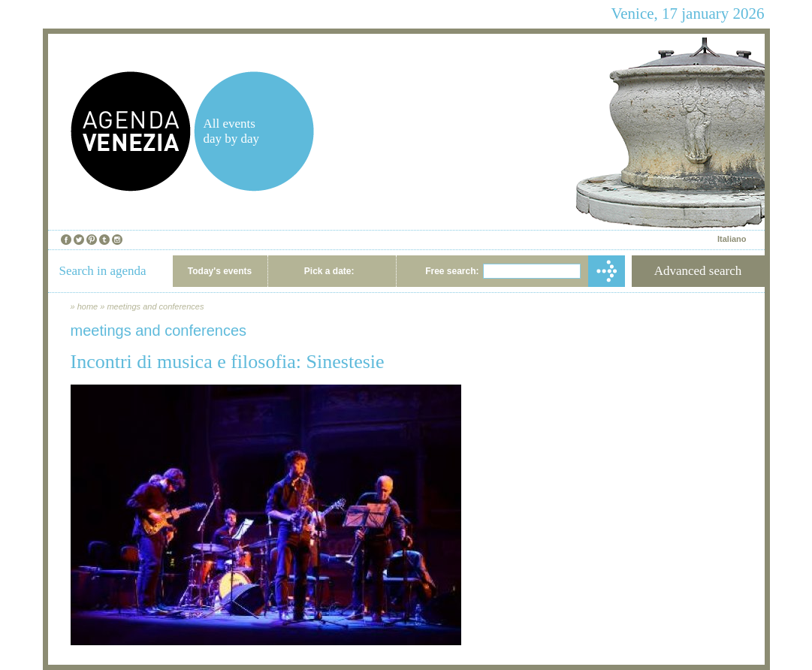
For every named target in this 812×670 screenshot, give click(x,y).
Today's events (220, 271)
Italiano (732, 239)
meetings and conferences (155, 306)
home (88, 306)
